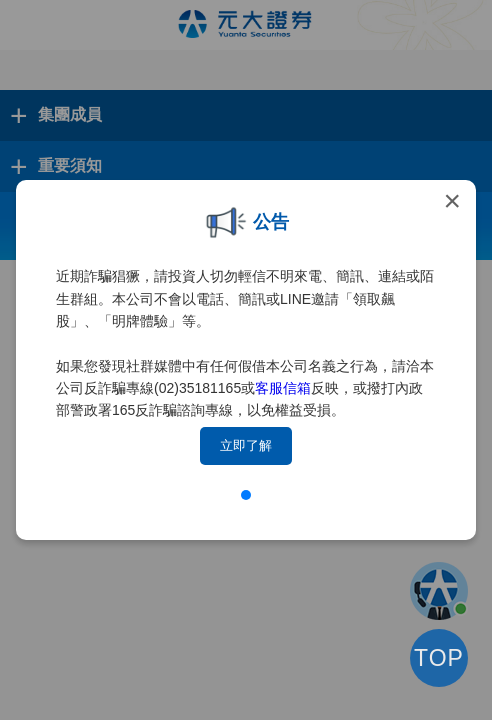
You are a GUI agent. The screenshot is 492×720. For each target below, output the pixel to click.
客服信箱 (283, 388)
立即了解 (246, 445)
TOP (439, 658)
